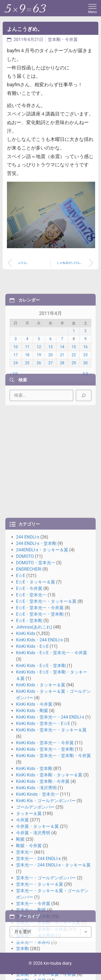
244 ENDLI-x (28, 712)
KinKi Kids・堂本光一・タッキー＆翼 (51, 905)
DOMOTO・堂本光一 (36, 737)
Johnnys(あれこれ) (34, 802)
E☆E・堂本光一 (31, 770)
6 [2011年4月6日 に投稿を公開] (50, 369)
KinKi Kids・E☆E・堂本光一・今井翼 (52, 827)
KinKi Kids (26, 808)
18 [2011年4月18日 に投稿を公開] (27, 384)
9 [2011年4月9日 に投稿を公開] (86, 369)
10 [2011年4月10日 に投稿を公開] (15, 377)
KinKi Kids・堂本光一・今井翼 (45, 917)
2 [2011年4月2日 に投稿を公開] (86, 361)
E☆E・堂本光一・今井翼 (40, 782)
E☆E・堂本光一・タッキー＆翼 (46, 776)
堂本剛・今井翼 (63, 40)
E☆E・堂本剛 (29, 795)
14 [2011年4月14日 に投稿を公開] (62, 377)
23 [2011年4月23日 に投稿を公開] (86, 384)
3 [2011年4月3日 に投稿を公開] (15, 369)
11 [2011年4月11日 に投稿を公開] (27, 377)
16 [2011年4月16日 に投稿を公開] (86, 377)
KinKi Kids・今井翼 (34, 879)
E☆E (21, 750)
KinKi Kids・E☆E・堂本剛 (41, 840)
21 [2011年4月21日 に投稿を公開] (62, 384)
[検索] (84, 407)
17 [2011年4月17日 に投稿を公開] (15, 384)
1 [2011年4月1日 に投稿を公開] (74, 361)
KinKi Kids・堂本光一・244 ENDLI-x (50, 892)
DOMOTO (25, 731)
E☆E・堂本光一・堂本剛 (40, 789)
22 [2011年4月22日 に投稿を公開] (74, 384)
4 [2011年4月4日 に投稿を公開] (27, 369)
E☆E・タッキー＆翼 (36, 757)
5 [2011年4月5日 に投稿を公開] (39, 369)
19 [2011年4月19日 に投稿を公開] (39, 384)
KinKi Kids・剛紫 (32, 885)
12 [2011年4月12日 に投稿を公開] (39, 377)
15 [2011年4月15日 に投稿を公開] (74, 377)
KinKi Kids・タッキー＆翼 (41, 860)
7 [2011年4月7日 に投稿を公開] (62, 369)
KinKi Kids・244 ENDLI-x (39, 815)
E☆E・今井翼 (29, 763)
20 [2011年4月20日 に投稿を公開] (50, 384)
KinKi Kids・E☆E (32, 821)
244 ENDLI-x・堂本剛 (36, 718)
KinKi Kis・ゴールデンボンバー (46, 975)
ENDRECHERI (29, 744)
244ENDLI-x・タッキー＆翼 (42, 724)
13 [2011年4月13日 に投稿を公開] (50, 377)
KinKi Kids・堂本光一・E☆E (43, 898)
